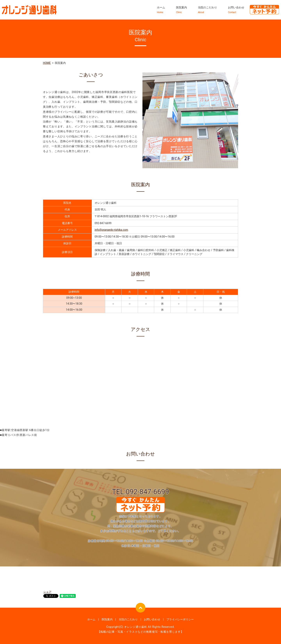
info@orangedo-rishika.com (111, 230)
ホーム (161, 10)
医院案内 (181, 10)
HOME (47, 63)
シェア (47, 592)
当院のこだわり (207, 10)
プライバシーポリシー (180, 619)
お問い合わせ (236, 10)
